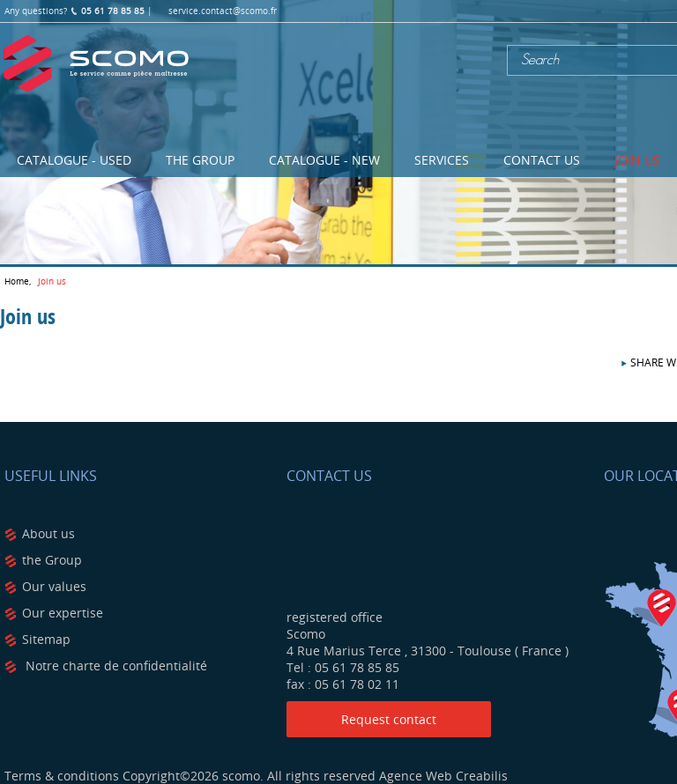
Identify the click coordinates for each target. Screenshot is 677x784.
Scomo (96, 64)
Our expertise (63, 613)
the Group (52, 560)
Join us (637, 160)
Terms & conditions (62, 776)
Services (442, 160)
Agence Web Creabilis (443, 776)
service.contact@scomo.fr (223, 11)
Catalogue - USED (74, 160)
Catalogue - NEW (324, 160)
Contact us (542, 160)
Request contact (389, 719)
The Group (200, 160)
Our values (54, 586)
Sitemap (46, 639)
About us (48, 533)
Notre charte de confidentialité (115, 666)
